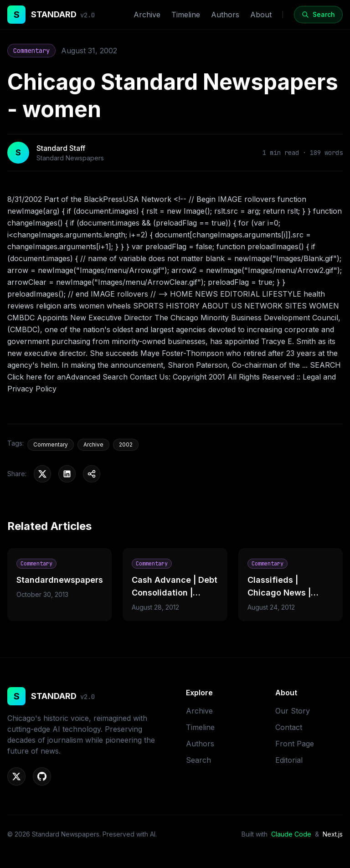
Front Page (295, 744)
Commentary (31, 51)
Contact (289, 727)
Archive (147, 15)
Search (198, 760)
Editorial (289, 760)
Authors (225, 15)
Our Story (293, 711)
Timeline (186, 15)
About (261, 15)
